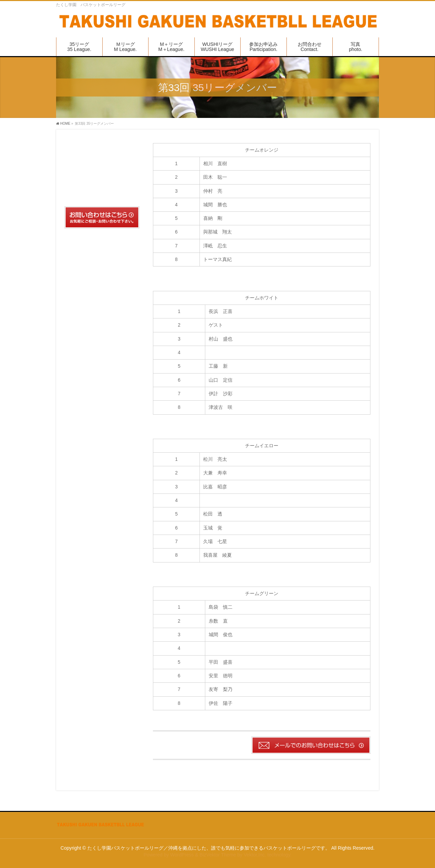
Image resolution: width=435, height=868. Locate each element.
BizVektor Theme (218, 855)
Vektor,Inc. (255, 855)
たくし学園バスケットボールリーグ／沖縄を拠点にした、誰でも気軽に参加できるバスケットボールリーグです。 (209, 848)
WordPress (182, 855)
